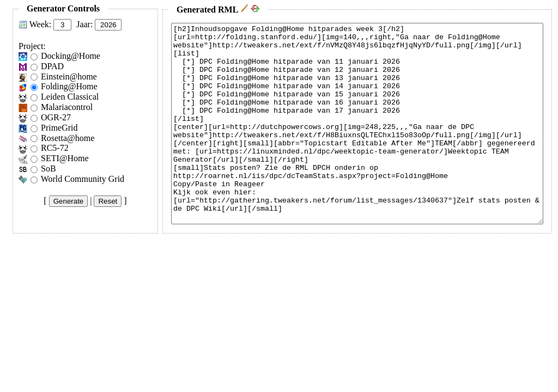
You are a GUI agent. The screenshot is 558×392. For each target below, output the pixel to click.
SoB (48, 169)
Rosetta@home (68, 138)
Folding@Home (69, 86)
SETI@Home (65, 158)
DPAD (52, 66)
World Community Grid (83, 179)
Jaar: (84, 24)
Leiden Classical (70, 97)
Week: (40, 24)
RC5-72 (55, 148)
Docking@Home (71, 56)
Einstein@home (69, 76)
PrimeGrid (59, 128)
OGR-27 (56, 117)
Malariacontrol (67, 107)
